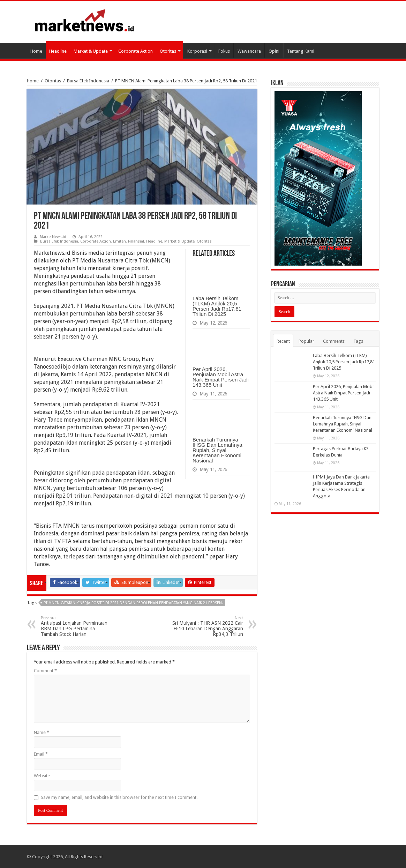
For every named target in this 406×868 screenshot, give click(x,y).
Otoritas (168, 51)
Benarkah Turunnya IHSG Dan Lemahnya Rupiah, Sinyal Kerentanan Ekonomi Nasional (217, 450)
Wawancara (249, 51)
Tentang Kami (301, 51)
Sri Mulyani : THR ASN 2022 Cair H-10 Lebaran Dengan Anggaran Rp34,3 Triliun (207, 626)
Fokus (224, 51)
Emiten (119, 241)
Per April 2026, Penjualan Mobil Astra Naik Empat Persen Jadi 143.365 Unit (221, 377)
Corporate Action (136, 51)
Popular (306, 341)
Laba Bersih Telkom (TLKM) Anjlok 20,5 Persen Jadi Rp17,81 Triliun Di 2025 (217, 306)
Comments (334, 341)
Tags (358, 341)
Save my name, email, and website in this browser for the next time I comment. (119, 797)
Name (42, 732)
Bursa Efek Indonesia (88, 81)
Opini (274, 51)
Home (36, 51)
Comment (45, 671)
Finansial (136, 241)
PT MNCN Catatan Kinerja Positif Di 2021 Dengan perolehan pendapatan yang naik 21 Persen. (133, 603)
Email (41, 754)
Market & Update (91, 51)
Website (42, 776)
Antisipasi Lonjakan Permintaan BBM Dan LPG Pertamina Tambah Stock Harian (77, 626)
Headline (58, 51)
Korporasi (197, 51)
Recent (283, 341)
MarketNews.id (53, 237)
